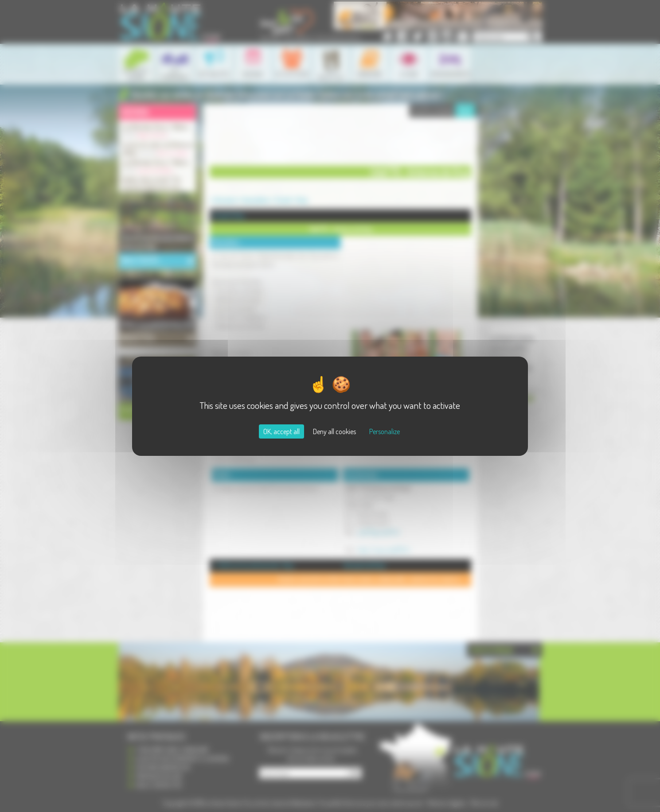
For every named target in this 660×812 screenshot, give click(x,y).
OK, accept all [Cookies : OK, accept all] (281, 431)
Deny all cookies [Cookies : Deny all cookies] (334, 431)
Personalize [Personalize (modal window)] (385, 431)
